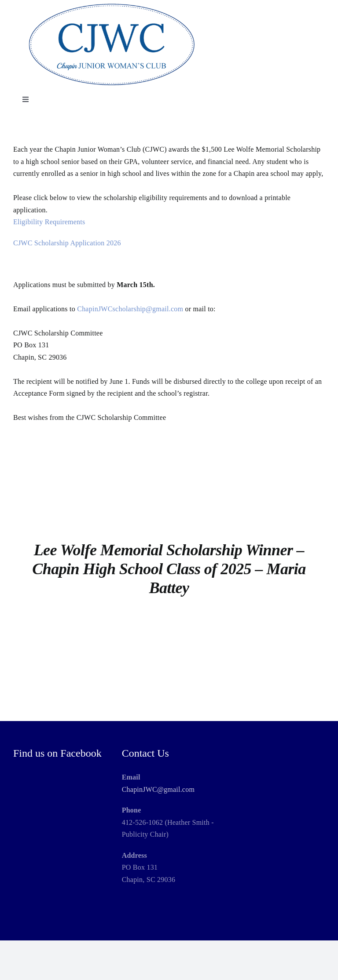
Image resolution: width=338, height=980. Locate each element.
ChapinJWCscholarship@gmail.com (130, 309)
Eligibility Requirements (49, 222)
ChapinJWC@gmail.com (158, 789)
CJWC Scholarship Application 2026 (67, 243)
